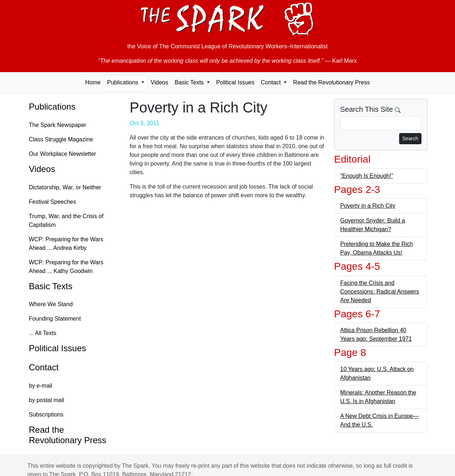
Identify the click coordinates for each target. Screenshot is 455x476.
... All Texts (43, 333)
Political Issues (235, 82)
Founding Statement (55, 319)
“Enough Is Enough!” (367, 176)
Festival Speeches (52, 202)
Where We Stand (51, 304)
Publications (52, 107)
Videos (160, 82)
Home (93, 82)
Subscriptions (46, 415)
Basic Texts (51, 286)
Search (410, 138)
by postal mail (47, 400)
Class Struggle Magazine (61, 139)
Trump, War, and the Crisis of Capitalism (66, 221)
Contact (44, 367)
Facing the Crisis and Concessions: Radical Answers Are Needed (380, 292)
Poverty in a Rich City (368, 206)
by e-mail (41, 386)
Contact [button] (271, 82)
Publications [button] (123, 82)
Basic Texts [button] (190, 82)
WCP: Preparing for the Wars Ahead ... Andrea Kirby (66, 244)
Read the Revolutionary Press (332, 82)
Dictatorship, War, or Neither (65, 187)
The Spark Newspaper (58, 125)
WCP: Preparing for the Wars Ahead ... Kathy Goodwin (66, 267)
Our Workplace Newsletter (62, 154)
